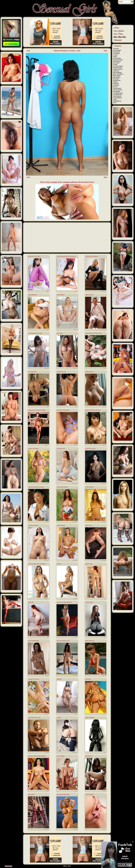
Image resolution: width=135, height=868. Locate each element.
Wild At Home (89, 564)
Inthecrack (116, 71)
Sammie (59, 564)
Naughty (46, 368)
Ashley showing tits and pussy (36, 487)
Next (106, 51)
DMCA (65, 866)
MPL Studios (117, 77)
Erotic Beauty (117, 58)
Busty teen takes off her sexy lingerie (66, 256)
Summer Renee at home (63, 641)
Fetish (76, 637)
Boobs (104, 406)
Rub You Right (61, 756)
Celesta (59, 718)
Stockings (103, 291)
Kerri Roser (60, 333)
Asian (47, 291)
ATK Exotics (117, 53)
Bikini (104, 676)
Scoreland (116, 85)
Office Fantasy (89, 295)
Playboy (115, 82)
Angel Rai (31, 602)
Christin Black (89, 602)
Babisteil (59, 679)
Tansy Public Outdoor (62, 487)
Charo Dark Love (61, 372)
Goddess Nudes (118, 68)
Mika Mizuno (89, 756)
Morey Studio (117, 76)
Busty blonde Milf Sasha (63, 794)
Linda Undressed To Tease (35, 333)
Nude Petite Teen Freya (34, 718)
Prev (29, 51)
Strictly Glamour (118, 90)
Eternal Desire (117, 61)
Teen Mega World (118, 93)
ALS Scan (116, 49)
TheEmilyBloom (118, 98)
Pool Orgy (88, 679)
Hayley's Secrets (118, 69)
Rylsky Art (116, 84)
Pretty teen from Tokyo (34, 256)
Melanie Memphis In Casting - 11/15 (67, 51)
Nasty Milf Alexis (33, 295)
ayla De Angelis (61, 525)
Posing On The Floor (34, 679)
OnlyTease (116, 79)
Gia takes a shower (33, 525)
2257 (69, 866)
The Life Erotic (117, 96)
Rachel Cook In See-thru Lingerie (37, 410)
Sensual (75, 368)
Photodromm (117, 80)
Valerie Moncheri (90, 641)
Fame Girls (116, 63)
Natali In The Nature (34, 449)
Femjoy (115, 64)
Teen (76, 291)
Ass (48, 406)
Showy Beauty (117, 88)
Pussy (76, 330)
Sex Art (115, 87)
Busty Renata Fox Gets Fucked (94, 333)
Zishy (115, 103)
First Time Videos (118, 66)
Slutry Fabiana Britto (34, 641)
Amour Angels (117, 50)
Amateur (75, 522)
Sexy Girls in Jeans (90, 449)
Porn (47, 330)
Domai (115, 57)
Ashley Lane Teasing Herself (64, 602)
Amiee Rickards (90, 487)
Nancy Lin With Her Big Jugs (93, 410)
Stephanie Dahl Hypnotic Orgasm (37, 756)
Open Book (31, 794)
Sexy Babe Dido (33, 372)
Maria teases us (90, 372)
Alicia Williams (61, 295)
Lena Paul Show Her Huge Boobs (37, 564)
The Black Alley (118, 95)
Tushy (115, 99)
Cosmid (115, 55)
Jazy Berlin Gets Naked (63, 410)
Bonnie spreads (90, 794)
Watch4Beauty (117, 101)
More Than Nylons (118, 74)
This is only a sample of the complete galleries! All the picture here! (67, 182)
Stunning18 (116, 91)
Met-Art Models (117, 72)
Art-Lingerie (117, 52)
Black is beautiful (90, 718)
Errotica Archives (118, 60)
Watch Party (89, 525)
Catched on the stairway (92, 256)
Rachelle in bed (61, 449)
